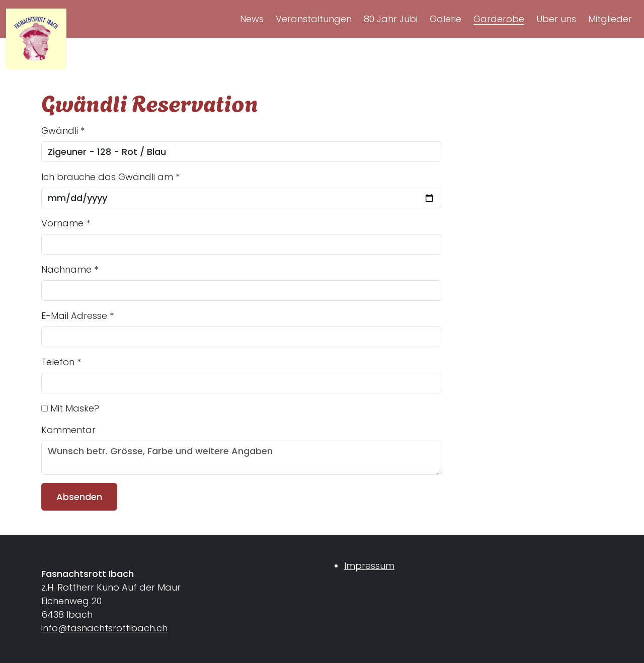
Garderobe (499, 19)
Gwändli (63, 131)
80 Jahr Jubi (391, 19)
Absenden (79, 497)
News (252, 19)
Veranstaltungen (314, 19)
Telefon (61, 362)
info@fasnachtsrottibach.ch (104, 628)
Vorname (66, 223)
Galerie (446, 19)
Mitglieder (610, 19)
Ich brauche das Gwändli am (110, 177)
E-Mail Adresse (77, 316)
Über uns (556, 19)
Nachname (70, 269)
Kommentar (68, 430)
